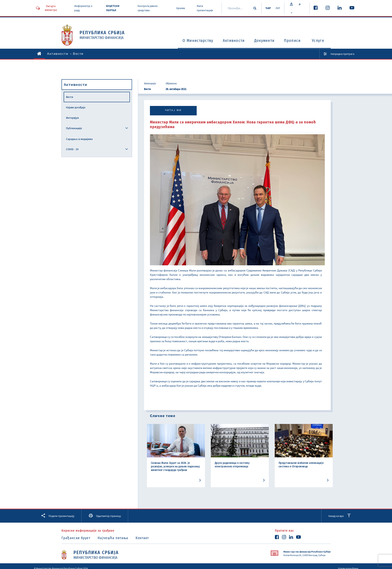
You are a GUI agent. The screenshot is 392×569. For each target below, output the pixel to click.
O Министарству (198, 40)
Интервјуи (72, 118)
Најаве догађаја (76, 107)
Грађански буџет (76, 538)
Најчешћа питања (113, 538)
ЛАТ (278, 8)
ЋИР (268, 8)
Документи (264, 40)
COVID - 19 (72, 149)
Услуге (318, 40)
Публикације (74, 128)
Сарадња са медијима (79, 139)
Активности (234, 40)
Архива (181, 8)
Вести (70, 97)
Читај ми (173, 110)
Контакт (142, 538)
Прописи (292, 40)
